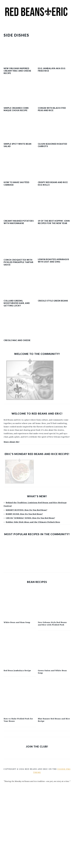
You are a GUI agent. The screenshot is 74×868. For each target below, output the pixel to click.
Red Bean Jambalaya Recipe (17, 670)
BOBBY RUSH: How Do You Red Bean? (24, 514)
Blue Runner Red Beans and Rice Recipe (54, 720)
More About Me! (11, 442)
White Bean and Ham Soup (17, 622)
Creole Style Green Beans (53, 301)
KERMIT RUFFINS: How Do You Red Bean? (26, 510)
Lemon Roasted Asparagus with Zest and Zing (53, 261)
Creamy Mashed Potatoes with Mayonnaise (19, 222)
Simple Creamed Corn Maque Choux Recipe (16, 109)
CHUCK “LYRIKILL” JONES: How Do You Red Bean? (30, 518)
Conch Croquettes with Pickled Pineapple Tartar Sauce (18, 262)
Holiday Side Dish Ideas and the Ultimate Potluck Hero (33, 522)
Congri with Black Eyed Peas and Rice (52, 109)
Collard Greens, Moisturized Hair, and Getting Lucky (17, 303)
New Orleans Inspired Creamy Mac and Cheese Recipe (17, 71)
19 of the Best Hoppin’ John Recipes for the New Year (54, 222)
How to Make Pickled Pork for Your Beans (18, 720)
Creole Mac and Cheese (17, 340)
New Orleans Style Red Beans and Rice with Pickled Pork (52, 623)
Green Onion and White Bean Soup (52, 672)
